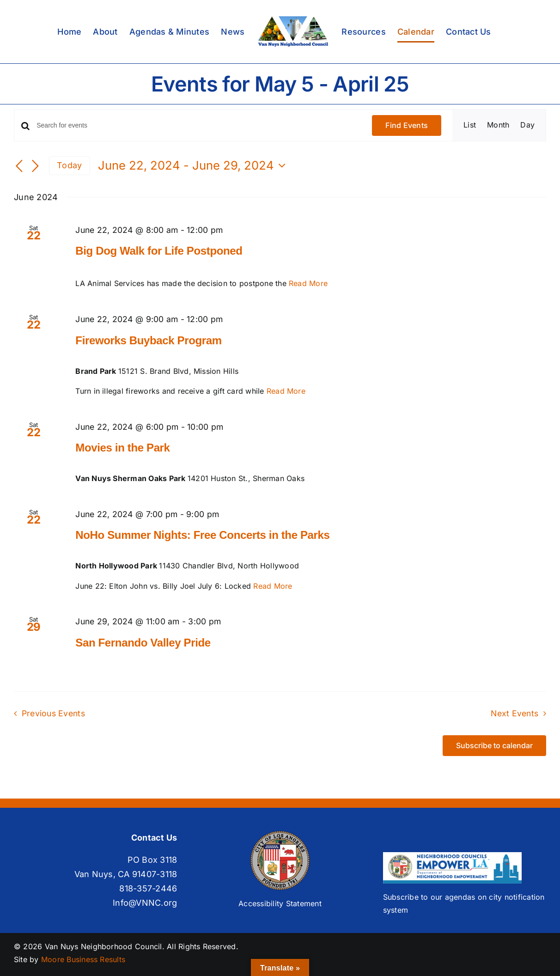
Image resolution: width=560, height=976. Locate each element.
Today (69, 165)
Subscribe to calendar (494, 746)
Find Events (407, 125)
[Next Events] (35, 166)
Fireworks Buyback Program (148, 340)
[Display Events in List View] (470, 125)
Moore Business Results (83, 959)
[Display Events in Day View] (527, 125)
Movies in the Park (122, 448)
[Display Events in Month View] (498, 125)
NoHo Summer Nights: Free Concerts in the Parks (202, 535)
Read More (308, 283)
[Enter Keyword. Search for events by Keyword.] (199, 125)
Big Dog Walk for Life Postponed (159, 251)
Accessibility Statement (280, 903)
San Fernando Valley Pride (143, 643)
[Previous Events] (19, 166)
